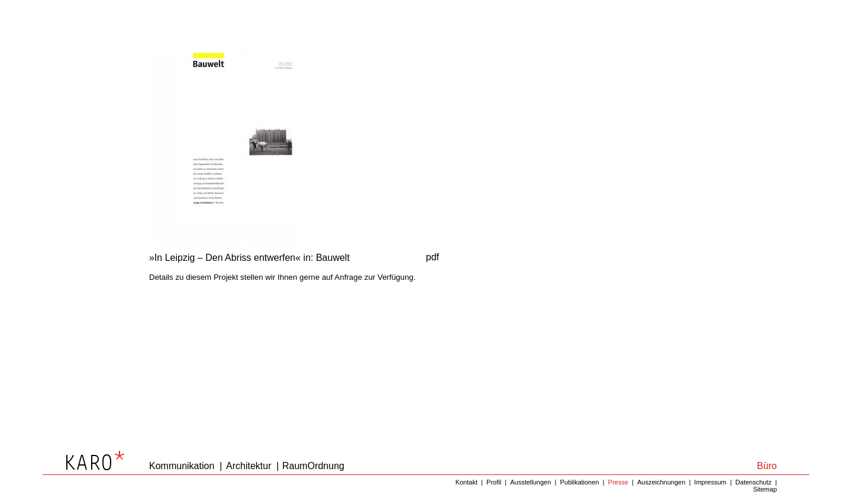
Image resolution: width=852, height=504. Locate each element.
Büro (767, 466)
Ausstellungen (530, 482)
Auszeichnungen (661, 482)
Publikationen (579, 482)
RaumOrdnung (313, 466)
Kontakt (467, 482)
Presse (618, 482)
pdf (433, 257)
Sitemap (765, 489)
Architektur (248, 466)
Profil (494, 482)
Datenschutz (753, 482)
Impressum (710, 482)
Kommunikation (182, 466)
